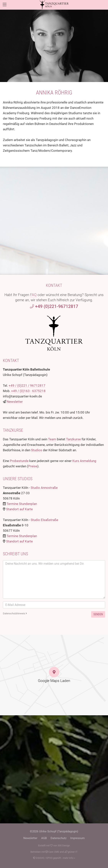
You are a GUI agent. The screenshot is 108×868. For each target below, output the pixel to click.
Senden (98, 614)
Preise (33, 466)
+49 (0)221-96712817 (54, 306)
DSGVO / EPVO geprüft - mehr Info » (54, 858)
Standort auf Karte (19, 509)
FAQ (33, 295)
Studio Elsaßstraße (44, 520)
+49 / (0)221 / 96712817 (27, 386)
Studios (37, 450)
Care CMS (52, 852)
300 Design (64, 845)
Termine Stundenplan (22, 504)
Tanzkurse (73, 439)
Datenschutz (58, 838)
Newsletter (15, 402)
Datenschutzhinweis (15, 613)
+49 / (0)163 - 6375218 (28, 391)
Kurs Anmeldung (84, 461)
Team (52, 439)
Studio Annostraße (44, 488)
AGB (44, 838)
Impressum (77, 838)
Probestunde (19, 461)
